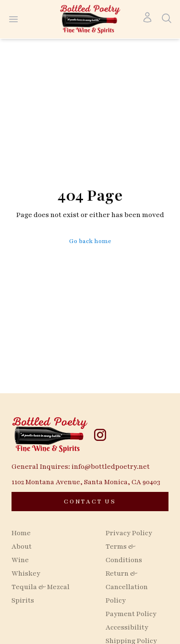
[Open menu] (13, 19)
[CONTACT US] (90, 502)
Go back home (90, 241)
